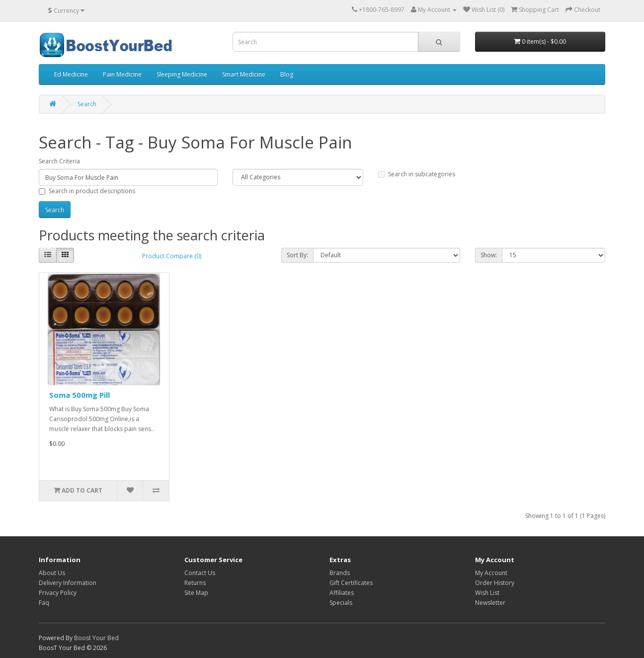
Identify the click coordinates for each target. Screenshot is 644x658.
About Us (52, 573)
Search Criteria (59, 161)
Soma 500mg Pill (80, 395)
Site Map (196, 593)
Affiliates (342, 593)
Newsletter (490, 603)
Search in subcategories (417, 174)
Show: (489, 255)
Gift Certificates (351, 583)
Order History (495, 583)
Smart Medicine (244, 74)
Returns (195, 583)
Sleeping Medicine (182, 74)
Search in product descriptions (87, 191)
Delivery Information (68, 583)
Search (87, 104)
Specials (341, 603)
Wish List (487, 593)
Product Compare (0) (172, 256)
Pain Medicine (122, 74)
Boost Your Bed (96, 638)
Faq (44, 603)
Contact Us (200, 573)
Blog (287, 74)
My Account (491, 573)
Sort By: (297, 255)
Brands (340, 573)
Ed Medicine (71, 74)
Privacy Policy (58, 593)
